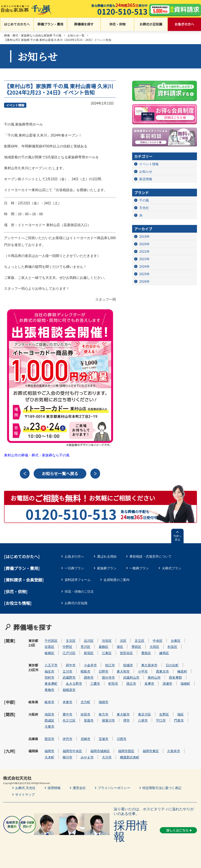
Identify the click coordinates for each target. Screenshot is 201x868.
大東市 (49, 726)
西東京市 (163, 671)
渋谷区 (107, 641)
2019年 (144, 236)
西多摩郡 (175, 677)
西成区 (49, 720)
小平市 (143, 671)
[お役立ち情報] (18, 603)
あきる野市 (74, 683)
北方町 (86, 702)
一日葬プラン (74, 568)
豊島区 (146, 653)
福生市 (49, 671)
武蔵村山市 (131, 677)
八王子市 (51, 665)
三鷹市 (95, 683)
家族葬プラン (107, 568)
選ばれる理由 (107, 556)
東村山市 (154, 677)
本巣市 (67, 702)
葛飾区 (104, 647)
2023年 (144, 259)
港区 (120, 647)
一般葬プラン (139, 568)
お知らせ (146, 171)
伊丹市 (67, 739)
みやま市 (87, 757)
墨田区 (136, 647)
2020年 (144, 244)
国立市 (131, 683)
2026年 (144, 281)
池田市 (49, 714)
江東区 (107, 653)
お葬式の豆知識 (151, 24)
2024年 (144, 266)
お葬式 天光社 (25, 788)
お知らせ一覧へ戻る (60, 473)
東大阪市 (123, 714)
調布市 (89, 677)
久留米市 (174, 751)
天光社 (144, 208)
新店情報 (146, 179)
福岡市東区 (151, 751)
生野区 (164, 714)
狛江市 (110, 665)
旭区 (181, 714)
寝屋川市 (108, 720)
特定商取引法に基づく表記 (162, 788)
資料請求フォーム (78, 579)
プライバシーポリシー (114, 788)
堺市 (126, 720)
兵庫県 (33, 739)
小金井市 (90, 665)
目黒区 (49, 647)
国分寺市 (108, 677)
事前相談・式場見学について (151, 556)
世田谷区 (126, 653)
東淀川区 (144, 714)
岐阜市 (49, 702)
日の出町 (172, 665)
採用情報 (54, 788)
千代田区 (51, 641)
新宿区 (89, 653)
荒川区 (86, 647)
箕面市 (89, 720)
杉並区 (172, 647)
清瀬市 (167, 683)
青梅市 (49, 690)
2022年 (144, 251)
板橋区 (49, 653)
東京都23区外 (33, 667)
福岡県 (33, 751)
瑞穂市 (104, 702)
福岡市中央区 (72, 751)
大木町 (49, 757)
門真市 (179, 720)
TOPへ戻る (177, 538)
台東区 (176, 641)
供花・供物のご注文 (79, 591)
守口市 (161, 720)
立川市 (67, 671)
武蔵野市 (69, 677)
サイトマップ (25, 794)
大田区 (154, 647)
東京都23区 (33, 643)
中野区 (67, 647)
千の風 (144, 200)
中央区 (158, 641)
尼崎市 (86, 739)
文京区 (71, 641)
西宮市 (49, 739)
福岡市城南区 (100, 751)
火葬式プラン (172, 568)
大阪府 (33, 714)
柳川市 (67, 757)
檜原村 (182, 671)
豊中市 (67, 714)
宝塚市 (104, 739)
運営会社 (79, 788)
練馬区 (164, 653)
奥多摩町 (51, 683)
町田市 (113, 683)
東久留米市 (149, 665)
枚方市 (104, 714)
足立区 (140, 641)
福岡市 (49, 751)
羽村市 (49, 677)
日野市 (104, 671)
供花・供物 (117, 24)
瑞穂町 (185, 683)
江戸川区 (69, 653)
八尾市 (143, 720)
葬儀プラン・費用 (50, 24)
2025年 (144, 274)
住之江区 (69, 720)
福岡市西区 (126, 751)
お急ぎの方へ (184, 24)
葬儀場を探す (84, 24)
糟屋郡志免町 (130, 757)
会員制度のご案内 (117, 579)
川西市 (122, 739)
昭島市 (86, 671)
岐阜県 (33, 702)
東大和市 (123, 671)
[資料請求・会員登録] (24, 580)
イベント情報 (15, 105)
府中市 (71, 665)
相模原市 (69, 690)
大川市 (107, 757)
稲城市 (128, 665)
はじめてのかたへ (17, 24)
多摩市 (149, 683)
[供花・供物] (16, 592)
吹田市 (86, 714)
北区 (123, 641)
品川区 (89, 641)
